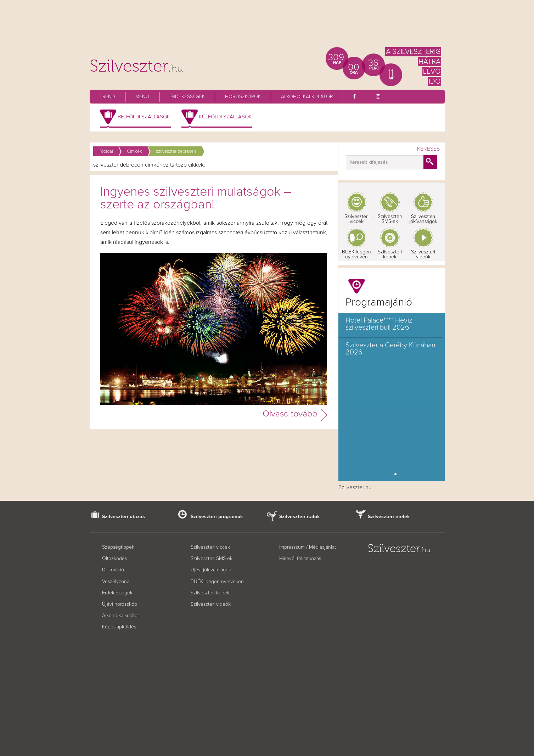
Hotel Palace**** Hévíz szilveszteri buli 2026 (379, 324)
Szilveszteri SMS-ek (390, 219)
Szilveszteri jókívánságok (423, 219)
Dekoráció (113, 570)
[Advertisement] (267, 27)
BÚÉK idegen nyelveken (217, 582)
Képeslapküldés (119, 627)
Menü (142, 97)
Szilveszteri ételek (389, 517)
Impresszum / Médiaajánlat (308, 547)
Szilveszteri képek (390, 254)
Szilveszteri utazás (123, 517)
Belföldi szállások (144, 117)
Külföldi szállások (225, 117)
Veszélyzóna (116, 582)
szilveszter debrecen (176, 152)
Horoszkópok (243, 97)
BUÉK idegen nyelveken (356, 254)
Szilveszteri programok (217, 517)
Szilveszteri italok (300, 517)
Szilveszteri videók (423, 254)
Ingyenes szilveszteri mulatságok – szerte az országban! (196, 198)
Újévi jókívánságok (211, 570)
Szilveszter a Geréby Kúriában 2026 (390, 349)
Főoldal (106, 152)
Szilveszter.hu (355, 487)
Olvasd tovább (290, 414)
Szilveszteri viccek (356, 219)
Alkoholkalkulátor (307, 97)
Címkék (134, 152)
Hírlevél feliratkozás (300, 559)
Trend (107, 97)
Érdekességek (187, 97)
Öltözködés (114, 559)
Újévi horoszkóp (120, 604)
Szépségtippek (118, 547)
